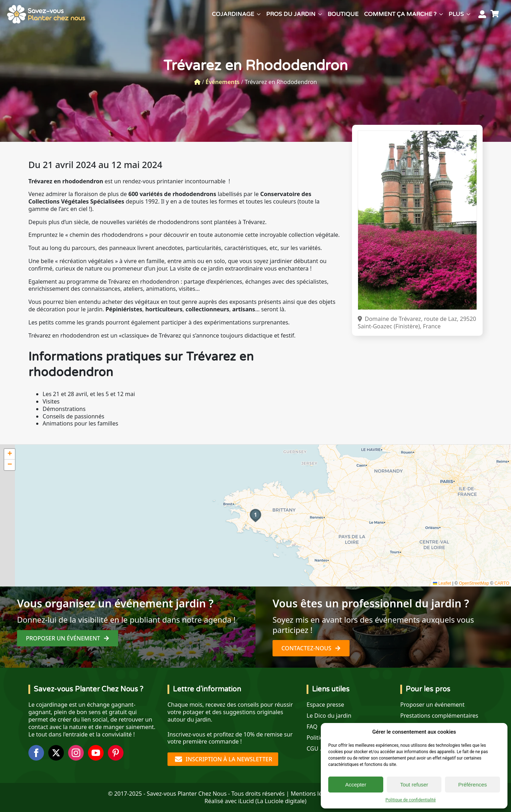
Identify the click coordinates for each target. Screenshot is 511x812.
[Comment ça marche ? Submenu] (441, 14)
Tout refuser (414, 785)
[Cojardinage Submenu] (259, 14)
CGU (312, 749)
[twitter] (56, 753)
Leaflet (442, 583)
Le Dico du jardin (329, 716)
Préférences (472, 785)
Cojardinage (233, 14)
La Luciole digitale (281, 801)
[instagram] (76, 753)
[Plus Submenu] (468, 14)
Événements (222, 82)
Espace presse (325, 705)
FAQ (312, 727)
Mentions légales (313, 794)
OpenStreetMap (474, 583)
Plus (456, 14)
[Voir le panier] (496, 14)
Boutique (343, 14)
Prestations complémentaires (439, 716)
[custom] (116, 753)
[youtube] (96, 753)
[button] (255, 516)
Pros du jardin (291, 14)
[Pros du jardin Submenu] (320, 14)
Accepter (356, 785)
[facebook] (36, 753)
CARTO (502, 583)
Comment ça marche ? (400, 14)
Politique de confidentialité (411, 800)
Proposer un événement (432, 705)
